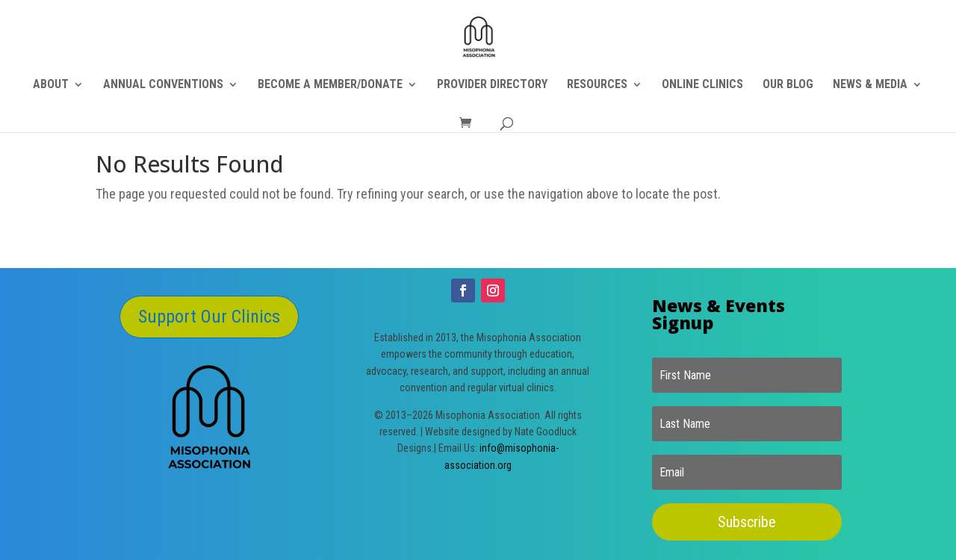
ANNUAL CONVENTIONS (163, 85)
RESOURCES (597, 85)
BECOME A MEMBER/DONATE (330, 85)
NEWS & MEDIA (870, 85)
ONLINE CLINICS (702, 85)
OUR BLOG (788, 85)
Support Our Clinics (209, 317)
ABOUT (51, 85)
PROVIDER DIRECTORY (492, 85)
